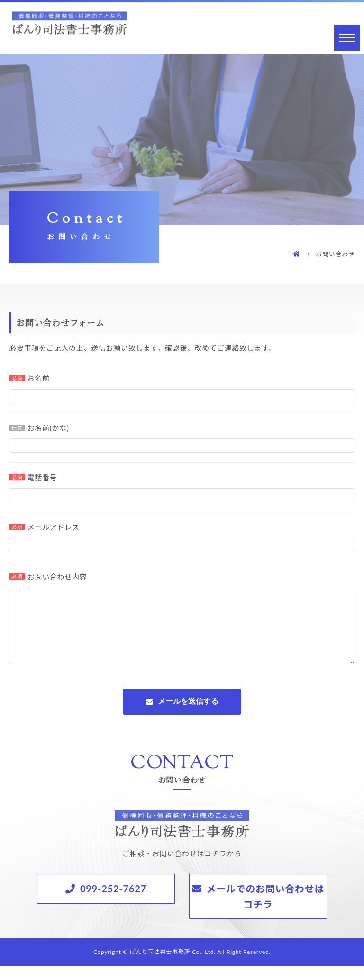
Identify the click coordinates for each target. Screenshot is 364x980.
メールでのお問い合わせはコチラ (265, 911)
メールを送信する (188, 715)
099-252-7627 (113, 903)
